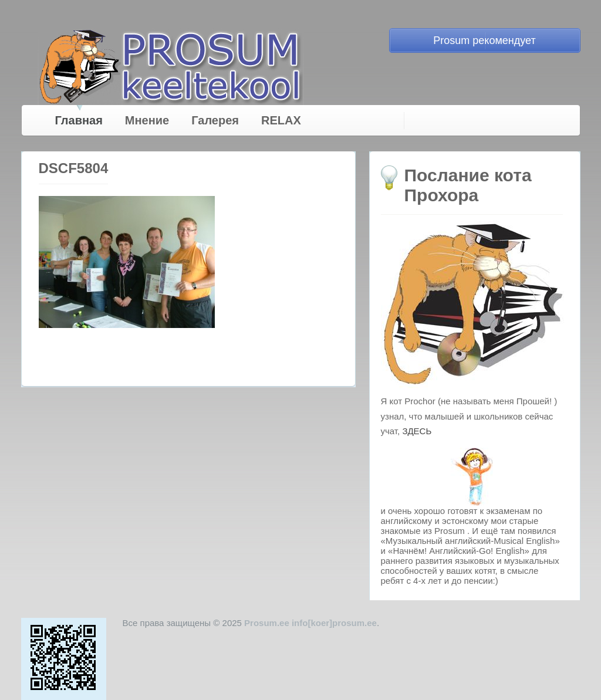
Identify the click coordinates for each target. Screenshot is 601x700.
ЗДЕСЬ (417, 431)
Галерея (215, 120)
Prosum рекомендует (484, 40)
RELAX (281, 120)
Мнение (147, 120)
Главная (79, 120)
